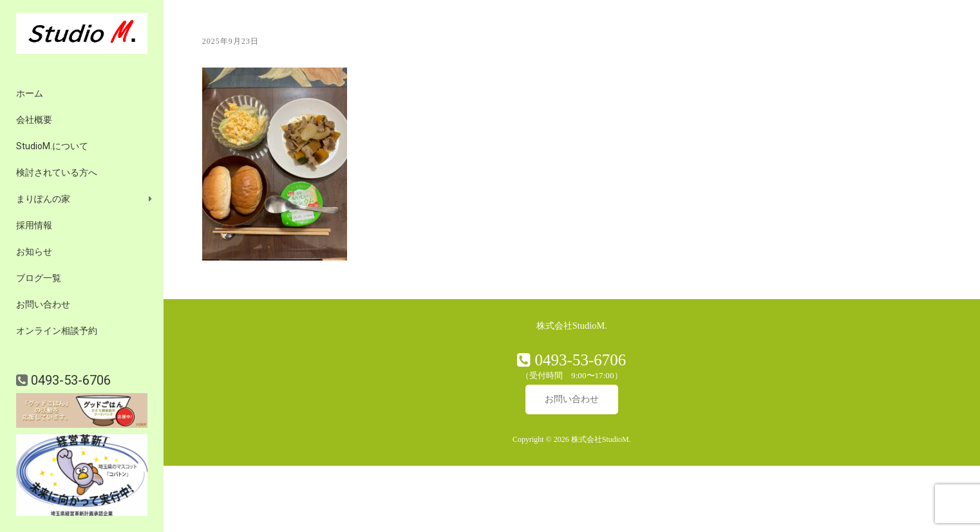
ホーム (30, 93)
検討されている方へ (57, 172)
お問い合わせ (43, 304)
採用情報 (34, 225)
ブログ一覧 (39, 278)
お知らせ (34, 252)
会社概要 (34, 120)
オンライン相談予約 (57, 331)
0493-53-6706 (69, 380)
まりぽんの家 (43, 199)
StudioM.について (52, 146)
